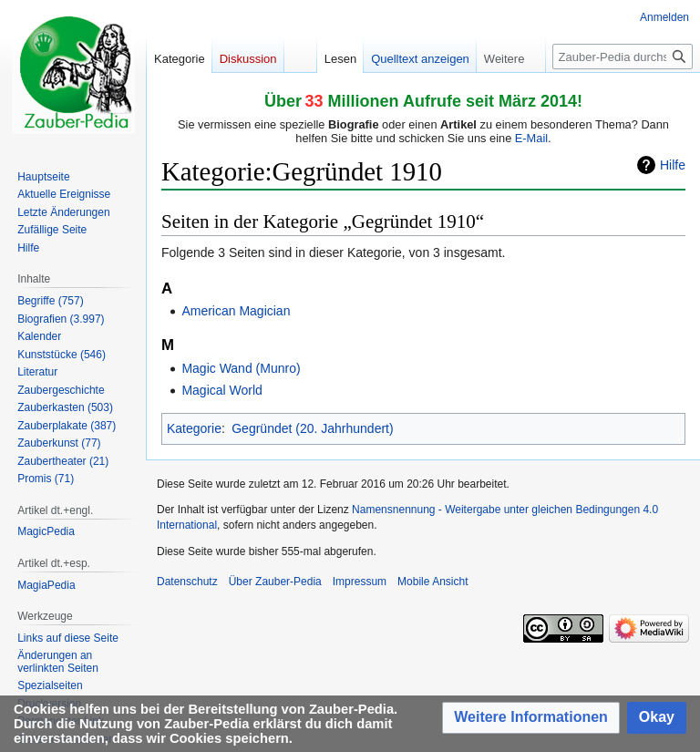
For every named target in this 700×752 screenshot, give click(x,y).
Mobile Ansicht (432, 582)
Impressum (360, 582)
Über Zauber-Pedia (275, 582)
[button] (531, 718)
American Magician (236, 311)
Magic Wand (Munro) (241, 368)
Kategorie (194, 428)
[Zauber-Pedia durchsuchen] (623, 57)
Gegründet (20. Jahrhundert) (312, 428)
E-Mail (531, 138)
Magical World (221, 390)
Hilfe (673, 165)
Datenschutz (187, 582)
